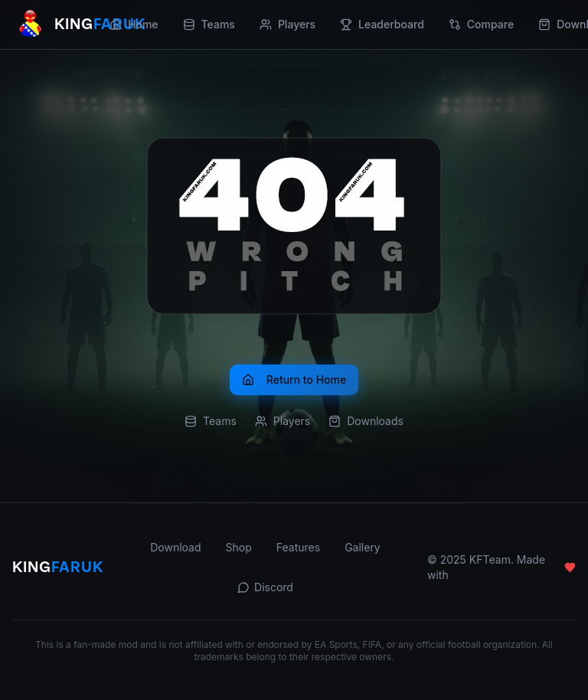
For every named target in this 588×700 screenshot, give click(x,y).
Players (287, 24)
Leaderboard (382, 24)
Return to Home (294, 379)
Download (175, 547)
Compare (481, 24)
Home (134, 24)
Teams (209, 24)
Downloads (366, 421)
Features (298, 547)
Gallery (363, 547)
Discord (265, 587)
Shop (239, 547)
